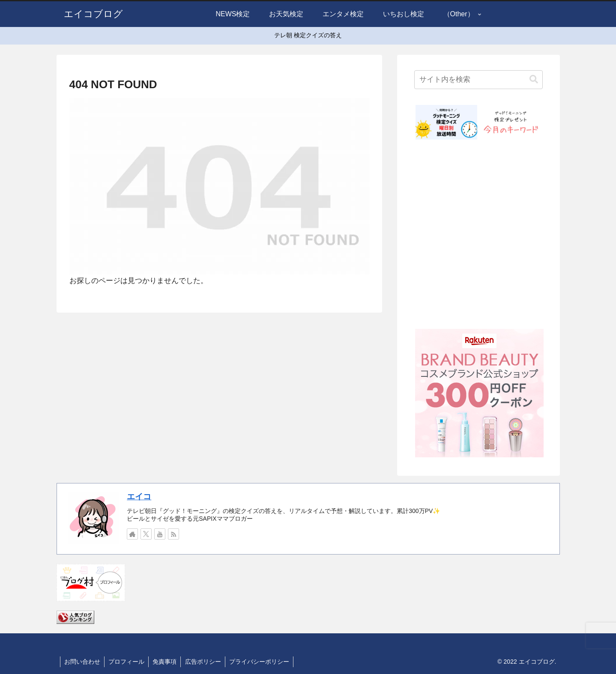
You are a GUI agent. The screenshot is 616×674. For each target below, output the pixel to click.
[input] (478, 80)
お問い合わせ (83, 662)
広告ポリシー (206, 662)
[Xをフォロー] (146, 534)
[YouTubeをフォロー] (160, 534)
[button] (534, 79)
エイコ (139, 497)
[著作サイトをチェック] (132, 534)
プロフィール (128, 662)
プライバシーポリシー (263, 662)
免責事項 (167, 662)
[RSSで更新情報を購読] (173, 534)
